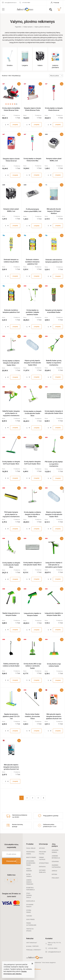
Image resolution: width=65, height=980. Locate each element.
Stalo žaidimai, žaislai (29, 895)
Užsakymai (55, 862)
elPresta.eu (37, 969)
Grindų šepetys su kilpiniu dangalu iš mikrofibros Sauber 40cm (32, 514)
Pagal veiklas (31, 848)
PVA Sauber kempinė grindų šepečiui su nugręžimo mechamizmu (11, 514)
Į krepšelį (15, 125)
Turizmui (29, 916)
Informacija (43, 844)
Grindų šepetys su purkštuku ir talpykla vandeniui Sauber (32, 312)
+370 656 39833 (53, 948)
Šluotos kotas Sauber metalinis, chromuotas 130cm (32, 716)
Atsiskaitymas (44, 863)
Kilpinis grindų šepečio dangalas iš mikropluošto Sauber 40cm (54, 514)
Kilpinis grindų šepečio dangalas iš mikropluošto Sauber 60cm (32, 363)
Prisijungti (55, 878)
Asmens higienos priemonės (30, 882)
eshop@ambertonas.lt (54, 952)
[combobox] (56, 76)
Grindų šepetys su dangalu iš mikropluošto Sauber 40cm (11, 565)
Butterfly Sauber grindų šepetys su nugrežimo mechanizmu (54, 363)
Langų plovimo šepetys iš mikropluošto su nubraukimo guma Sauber (54, 565)
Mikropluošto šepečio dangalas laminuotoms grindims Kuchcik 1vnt (11, 767)
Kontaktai (42, 867)
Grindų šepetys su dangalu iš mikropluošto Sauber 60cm (32, 413)
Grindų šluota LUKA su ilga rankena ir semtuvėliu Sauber (32, 666)
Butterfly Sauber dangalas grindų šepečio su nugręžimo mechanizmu (11, 413)
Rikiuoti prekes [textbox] (55, 76)
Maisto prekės (31, 857)
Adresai (54, 871)
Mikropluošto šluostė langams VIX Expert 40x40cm (54, 211)
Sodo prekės (30, 919)
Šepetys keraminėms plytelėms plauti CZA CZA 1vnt (11, 716)
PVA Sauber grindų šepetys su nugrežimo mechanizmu (54, 464)
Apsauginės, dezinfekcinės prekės (31, 863)
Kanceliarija (31, 901)
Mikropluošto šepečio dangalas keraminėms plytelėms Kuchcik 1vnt (54, 716)
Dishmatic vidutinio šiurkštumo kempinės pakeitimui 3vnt (32, 262)
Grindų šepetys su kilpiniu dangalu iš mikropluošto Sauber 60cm (11, 363)
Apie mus (42, 848)
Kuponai (54, 874)
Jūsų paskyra (55, 845)
